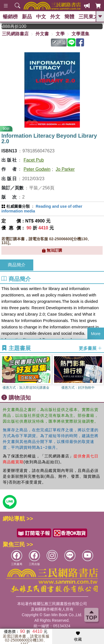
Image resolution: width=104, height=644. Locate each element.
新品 (27, 17)
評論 (59, 42)
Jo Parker (65, 169)
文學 (60, 34)
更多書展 (90, 348)
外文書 (42, 34)
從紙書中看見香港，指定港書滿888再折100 (18, 26)
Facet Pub (34, 160)
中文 (41, 17)
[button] (100, 373)
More (96, 334)
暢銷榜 (10, 17)
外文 (55, 17)
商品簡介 (17, 265)
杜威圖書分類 (18, 206)
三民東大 (88, 17)
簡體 (69, 17)
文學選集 (80, 34)
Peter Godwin (37, 169)
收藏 (78, 636)
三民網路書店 (15, 34)
